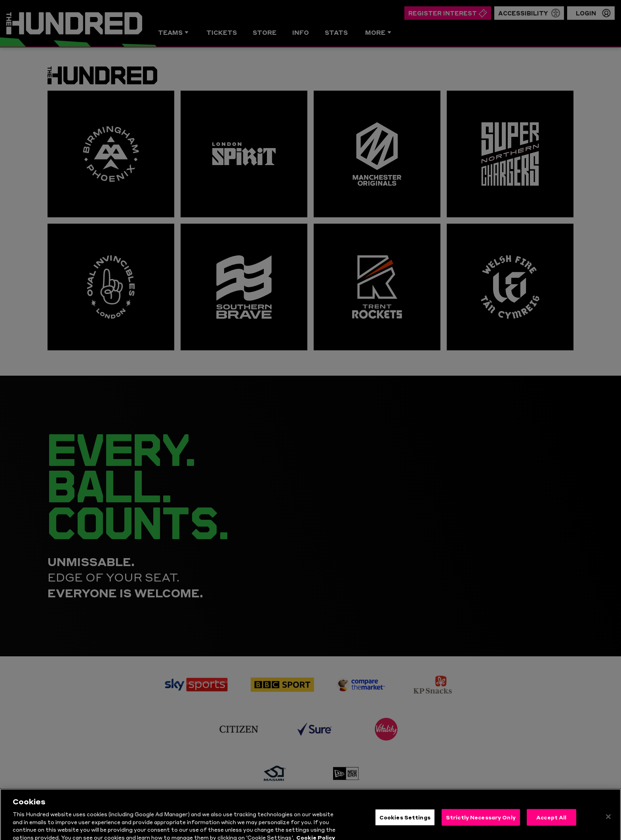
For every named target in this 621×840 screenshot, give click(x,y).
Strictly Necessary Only (481, 830)
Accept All (551, 830)
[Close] (608, 829)
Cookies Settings (405, 830)
